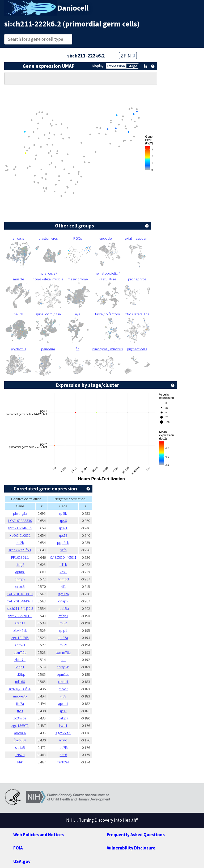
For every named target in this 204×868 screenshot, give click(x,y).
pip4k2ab (20, 630)
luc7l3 (63, 748)
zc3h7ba (20, 718)
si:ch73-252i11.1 (20, 616)
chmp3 (20, 579)
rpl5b (63, 513)
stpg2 (20, 565)
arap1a (20, 623)
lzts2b (20, 755)
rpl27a (63, 638)
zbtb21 (20, 645)
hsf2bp (20, 674)
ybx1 (63, 572)
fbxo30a (20, 740)
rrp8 (63, 696)
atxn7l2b (20, 652)
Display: (98, 66)
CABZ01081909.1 (20, 594)
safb (63, 550)
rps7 (63, 711)
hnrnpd (63, 579)
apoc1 (63, 704)
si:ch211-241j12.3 (20, 609)
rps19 (63, 535)
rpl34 (63, 623)
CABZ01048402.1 (20, 601)
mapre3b (20, 696)
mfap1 (63, 616)
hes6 (63, 755)
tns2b (20, 543)
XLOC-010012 (20, 535)
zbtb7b (20, 660)
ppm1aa (63, 674)
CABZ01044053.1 (63, 557)
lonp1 (20, 667)
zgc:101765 (20, 638)
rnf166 (20, 682)
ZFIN (128, 56)
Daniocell (73, 8)
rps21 (63, 528)
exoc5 (20, 587)
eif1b (63, 565)
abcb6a (20, 733)
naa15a (63, 609)
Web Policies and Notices (39, 835)
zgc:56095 (63, 733)
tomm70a (63, 652)
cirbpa (63, 718)
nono (63, 740)
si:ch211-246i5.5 (20, 528)
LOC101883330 (20, 521)
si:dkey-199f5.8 (20, 689)
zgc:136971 (20, 726)
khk (20, 762)
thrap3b (63, 667)
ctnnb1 (63, 682)
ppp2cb (63, 543)
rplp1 (63, 630)
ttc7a (20, 704)
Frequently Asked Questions (136, 835)
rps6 (63, 521)
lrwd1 (63, 726)
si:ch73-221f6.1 (20, 550)
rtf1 (63, 587)
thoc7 (63, 689)
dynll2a (63, 594)
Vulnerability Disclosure (131, 848)
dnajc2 (63, 601)
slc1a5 (20, 748)
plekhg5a (20, 513)
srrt (63, 660)
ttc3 (20, 711)
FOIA (18, 848)
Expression (116, 66)
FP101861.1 (20, 557)
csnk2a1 (63, 762)
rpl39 (63, 645)
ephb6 (20, 572)
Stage (133, 66)
